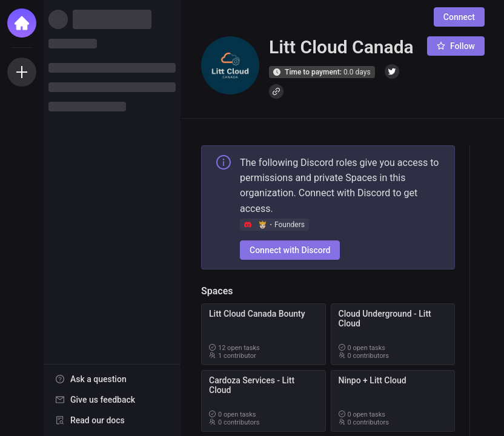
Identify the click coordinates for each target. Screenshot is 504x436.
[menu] (112, 400)
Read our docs (98, 420)
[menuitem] (112, 379)
